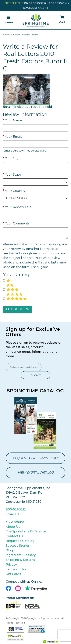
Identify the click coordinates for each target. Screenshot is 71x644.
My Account (15, 522)
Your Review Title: (17, 207)
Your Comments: (16, 223)
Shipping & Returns (20, 560)
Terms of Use (16, 569)
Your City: (11, 158)
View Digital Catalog (36, 472)
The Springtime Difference (26, 531)
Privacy (11, 565)
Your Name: (13, 120)
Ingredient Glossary (21, 555)
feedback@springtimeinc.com (26, 253)
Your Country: (14, 191)
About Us (13, 527)
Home (6, 35)
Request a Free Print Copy (36, 458)
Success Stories (18, 546)
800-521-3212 (16, 509)
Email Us (12, 514)
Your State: (12, 175)
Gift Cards (13, 574)
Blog (9, 550)
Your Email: (12, 137)
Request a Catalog (20, 541)
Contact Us (14, 536)
